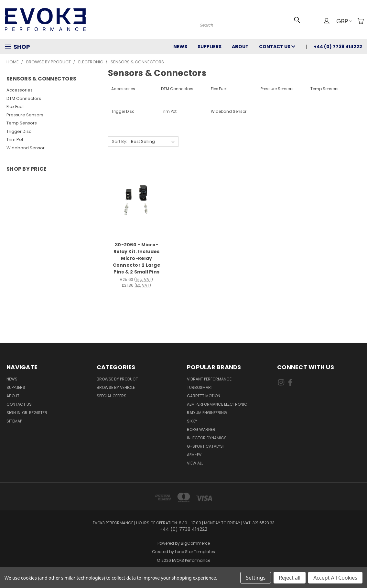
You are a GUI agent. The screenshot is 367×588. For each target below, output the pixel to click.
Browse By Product (117, 379)
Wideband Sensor (26, 148)
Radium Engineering (207, 413)
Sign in (14, 413)
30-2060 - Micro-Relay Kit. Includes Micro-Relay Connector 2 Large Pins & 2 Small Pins (137, 258)
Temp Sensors (22, 123)
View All (195, 463)
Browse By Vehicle (116, 387)
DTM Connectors (24, 98)
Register (38, 413)
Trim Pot (15, 139)
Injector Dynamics (207, 438)
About (240, 47)
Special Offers (112, 396)
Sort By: (119, 141)
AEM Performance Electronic (217, 404)
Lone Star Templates (195, 552)
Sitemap (14, 421)
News (180, 47)
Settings (256, 578)
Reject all (290, 578)
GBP (344, 21)
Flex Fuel (15, 107)
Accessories (20, 90)
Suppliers (210, 47)
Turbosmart (200, 387)
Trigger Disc (19, 131)
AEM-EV (194, 455)
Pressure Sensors (25, 115)
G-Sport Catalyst (206, 446)
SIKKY (192, 421)
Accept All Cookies (335, 578)
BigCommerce (195, 543)
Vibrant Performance (209, 379)
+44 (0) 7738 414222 (338, 47)
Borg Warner (201, 429)
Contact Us (277, 47)
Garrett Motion (204, 396)
